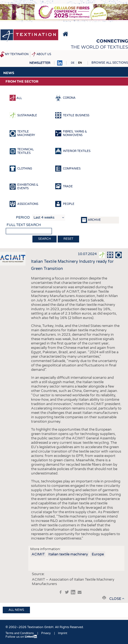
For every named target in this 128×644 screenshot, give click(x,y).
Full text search (24, 225)
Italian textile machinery (68, 554)
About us (44, 54)
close (115, 599)
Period (23, 218)
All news (16, 610)
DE (73, 63)
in (73, 592)
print (104, 598)
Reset (68, 239)
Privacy (46, 633)
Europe (98, 554)
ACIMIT (38, 554)
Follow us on (21, 637)
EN (80, 63)
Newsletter (40, 63)
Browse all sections (110, 63)
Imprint (63, 633)
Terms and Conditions (20, 633)
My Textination (17, 54)
